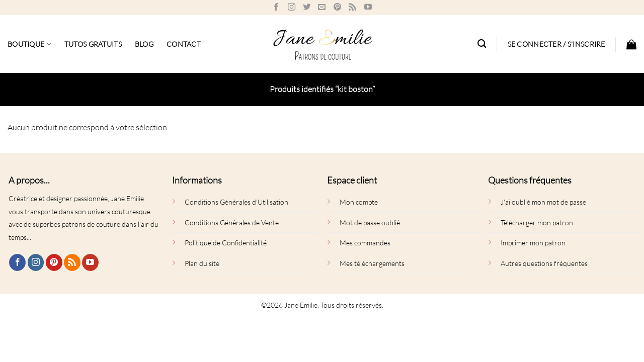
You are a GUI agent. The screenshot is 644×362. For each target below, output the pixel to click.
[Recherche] (482, 44)
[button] (556, 44)
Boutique (29, 44)
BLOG (144, 44)
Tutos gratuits (93, 44)
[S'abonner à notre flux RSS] (352, 7)
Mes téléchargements (372, 263)
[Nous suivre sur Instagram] (292, 7)
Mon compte (359, 202)
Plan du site (202, 263)
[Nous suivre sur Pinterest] (337, 7)
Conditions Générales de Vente (232, 222)
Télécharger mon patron (537, 222)
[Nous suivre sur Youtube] (368, 7)
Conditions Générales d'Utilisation (236, 202)
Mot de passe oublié (370, 222)
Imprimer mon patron (533, 243)
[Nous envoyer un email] (322, 7)
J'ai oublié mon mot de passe (543, 202)
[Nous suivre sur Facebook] (276, 7)
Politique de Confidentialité (226, 243)
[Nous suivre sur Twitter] (307, 7)
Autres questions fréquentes (544, 263)
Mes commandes (365, 243)
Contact (184, 44)
